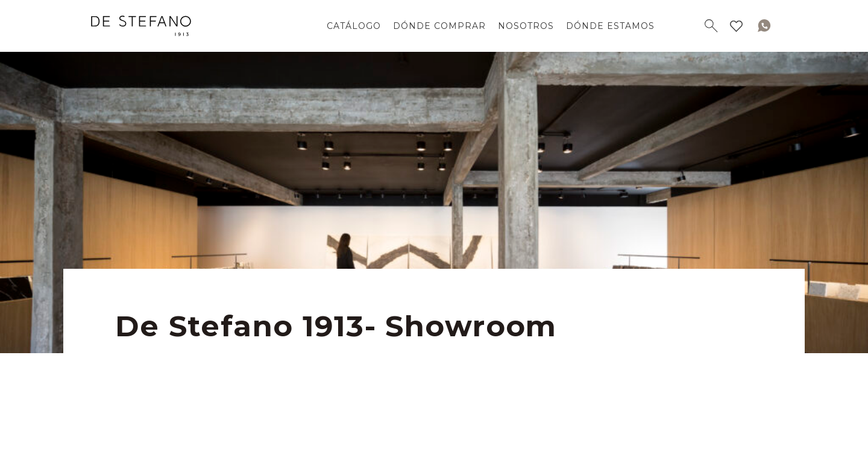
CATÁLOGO (354, 26)
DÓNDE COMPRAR (439, 26)
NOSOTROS (526, 26)
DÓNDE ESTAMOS (610, 26)
